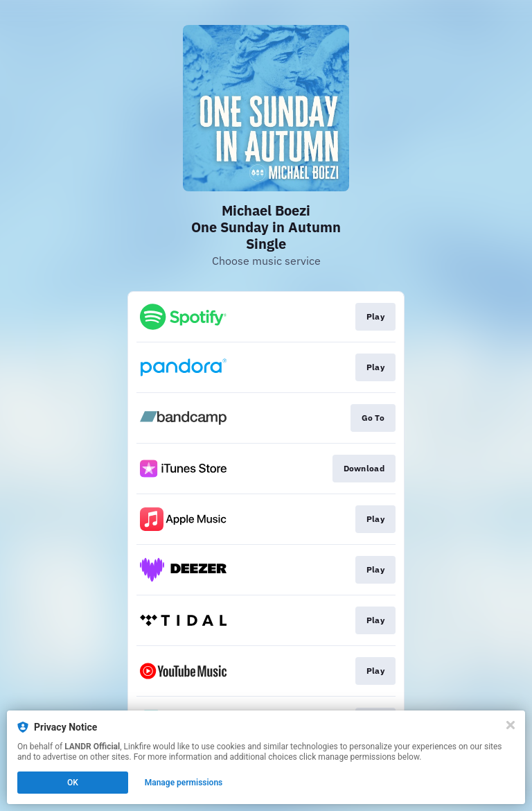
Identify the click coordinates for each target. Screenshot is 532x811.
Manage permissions (184, 783)
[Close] (511, 725)
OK (73, 783)
